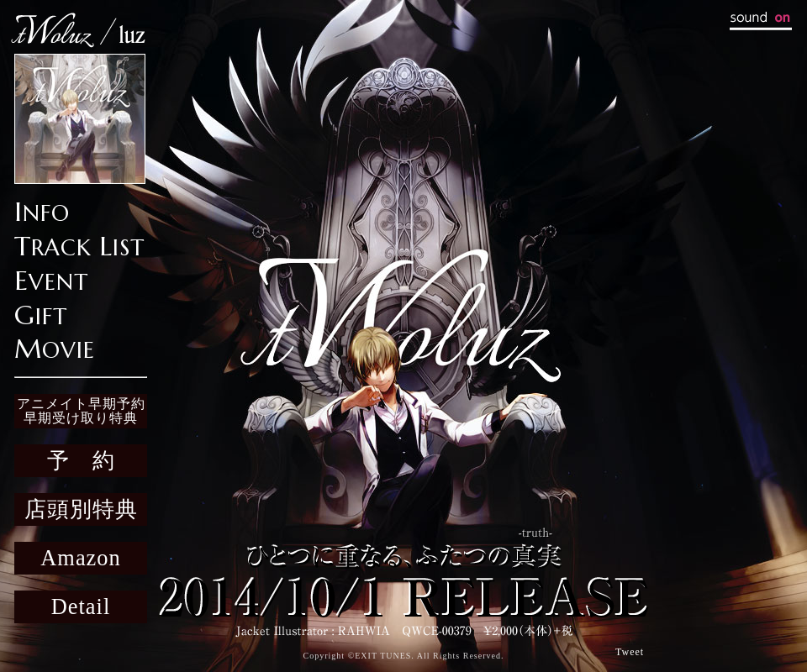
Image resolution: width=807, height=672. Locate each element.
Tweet (630, 652)
